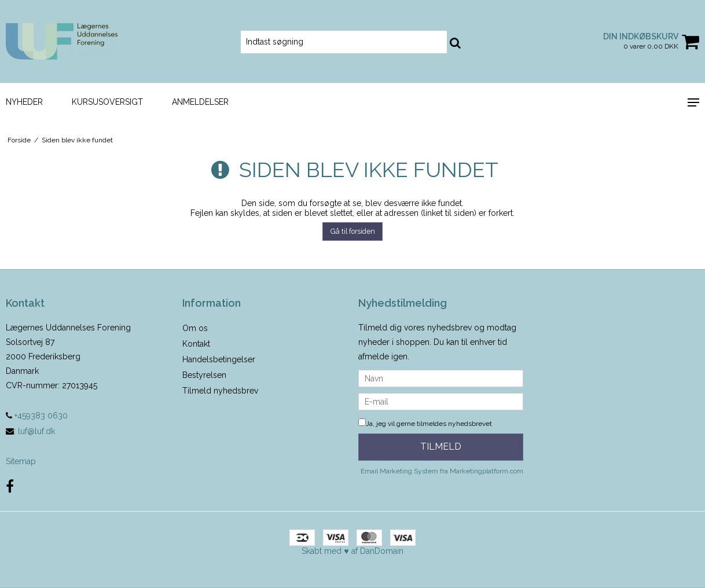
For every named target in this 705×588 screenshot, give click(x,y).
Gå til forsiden (353, 231)
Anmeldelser (200, 102)
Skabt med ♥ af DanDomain (352, 551)
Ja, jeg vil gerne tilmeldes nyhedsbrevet (425, 424)
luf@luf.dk (36, 431)
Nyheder (24, 102)
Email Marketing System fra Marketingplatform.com (442, 471)
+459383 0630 (37, 416)
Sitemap (21, 461)
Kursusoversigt (107, 102)
